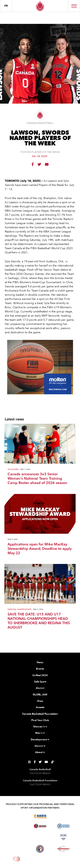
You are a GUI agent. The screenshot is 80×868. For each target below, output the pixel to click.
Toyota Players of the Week (40, 152)
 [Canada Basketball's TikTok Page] (52, 762)
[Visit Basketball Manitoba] (17, 826)
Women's (40, 727)
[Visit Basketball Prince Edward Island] (17, 849)
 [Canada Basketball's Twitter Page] (40, 762)
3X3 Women (13, 469)
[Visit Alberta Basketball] (40, 816)
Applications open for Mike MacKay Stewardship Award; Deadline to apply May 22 (40, 549)
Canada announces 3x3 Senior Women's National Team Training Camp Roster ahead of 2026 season (37, 479)
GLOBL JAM (40, 695)
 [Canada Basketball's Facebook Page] (35, 762)
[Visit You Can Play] (40, 859)
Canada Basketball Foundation (40, 714)
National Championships (20, 609)
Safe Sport (40, 682)
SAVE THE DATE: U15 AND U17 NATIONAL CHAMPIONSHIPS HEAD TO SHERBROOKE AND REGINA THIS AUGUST (39, 621)
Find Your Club (40, 720)
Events (40, 669)
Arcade (40, 707)
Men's (40, 733)
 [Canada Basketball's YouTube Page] (46, 762)
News (40, 662)
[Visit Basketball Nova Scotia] (63, 838)
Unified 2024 (40, 675)
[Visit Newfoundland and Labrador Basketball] (40, 849)
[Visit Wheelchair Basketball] (17, 859)
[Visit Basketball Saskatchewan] (63, 816)
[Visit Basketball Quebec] (64, 826)
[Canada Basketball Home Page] (40, 6)
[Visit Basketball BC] (17, 816)
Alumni (40, 688)
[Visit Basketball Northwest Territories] (17, 838)
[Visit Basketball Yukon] (64, 849)
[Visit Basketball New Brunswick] (40, 838)
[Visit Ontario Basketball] (40, 826)
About (40, 752)
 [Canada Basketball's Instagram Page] (29, 762)
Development (40, 740)
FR (6, 6)
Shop (40, 701)
